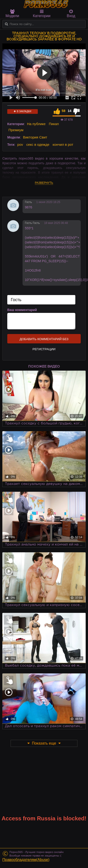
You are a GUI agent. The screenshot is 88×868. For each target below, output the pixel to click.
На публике (36, 124)
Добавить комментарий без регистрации (44, 340)
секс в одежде (38, 144)
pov (20, 144)
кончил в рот (63, 144)
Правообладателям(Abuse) (26, 860)
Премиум (16, 130)
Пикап (54, 124)
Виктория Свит (35, 137)
